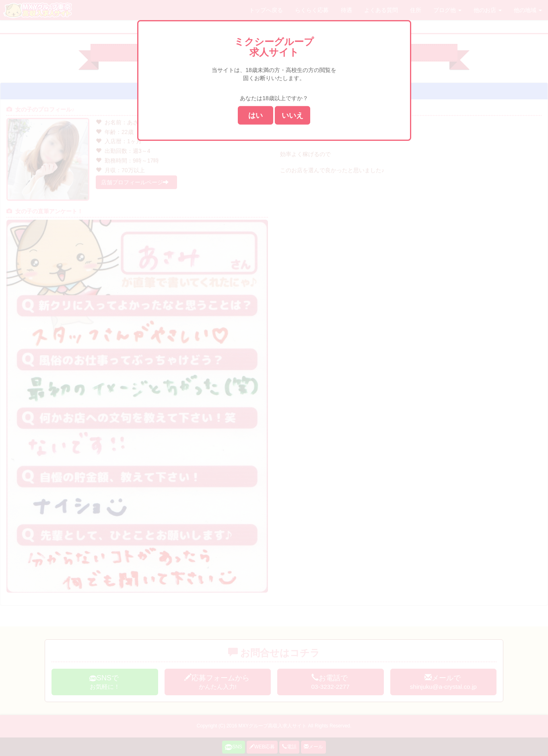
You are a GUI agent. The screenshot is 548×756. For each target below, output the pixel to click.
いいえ (293, 115)
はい (255, 115)
